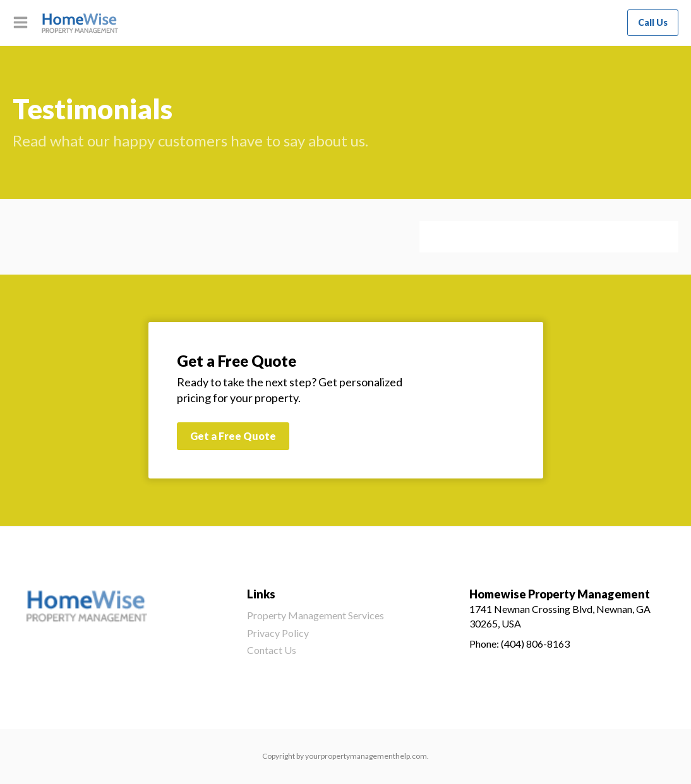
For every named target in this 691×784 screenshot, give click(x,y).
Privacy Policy (278, 633)
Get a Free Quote (233, 436)
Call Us (653, 22)
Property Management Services (315, 615)
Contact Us (272, 650)
